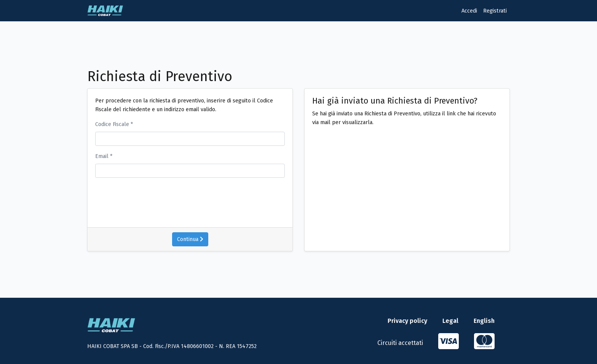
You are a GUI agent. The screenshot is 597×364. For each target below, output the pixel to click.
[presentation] (170, 199)
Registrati (495, 11)
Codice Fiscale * (114, 124)
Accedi (469, 11)
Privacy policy (407, 321)
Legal (450, 321)
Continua (190, 239)
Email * (104, 156)
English (484, 321)
